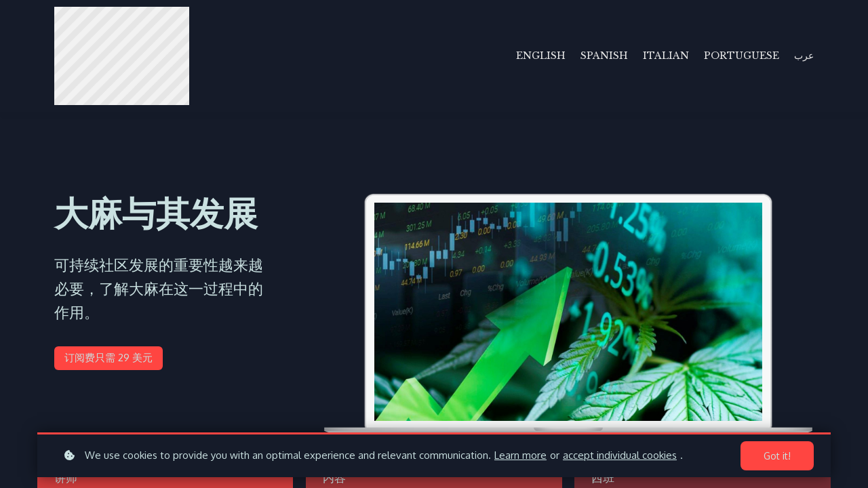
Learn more (520, 455)
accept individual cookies (620, 455)
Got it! (777, 456)
